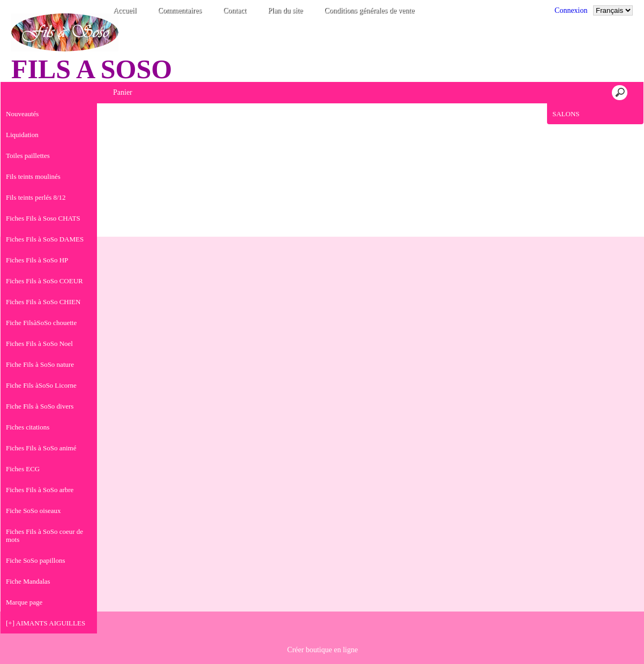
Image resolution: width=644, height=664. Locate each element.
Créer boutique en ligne (323, 650)
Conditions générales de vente (369, 10)
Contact (235, 10)
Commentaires (180, 10)
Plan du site (285, 10)
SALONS (566, 114)
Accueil (125, 10)
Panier (123, 92)
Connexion (571, 10)
